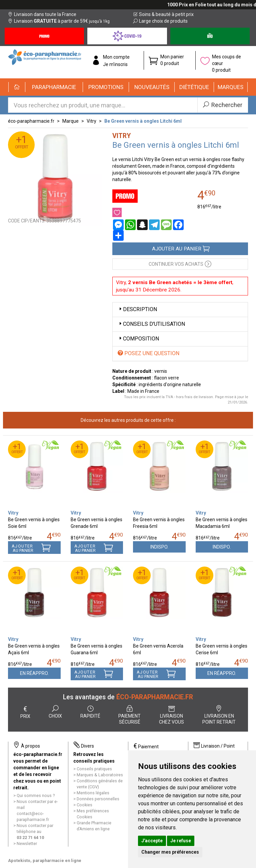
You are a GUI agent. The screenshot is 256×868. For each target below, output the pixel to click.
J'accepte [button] (152, 841)
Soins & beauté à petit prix (163, 14)
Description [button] (137, 309)
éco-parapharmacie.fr (31, 121)
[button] (54, 87)
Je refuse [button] (181, 841)
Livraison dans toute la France (42, 14)
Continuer (180, 264)
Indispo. (159, 547)
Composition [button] (138, 339)
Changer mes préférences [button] (170, 852)
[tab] (180, 310)
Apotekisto (45, 860)
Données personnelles (98, 799)
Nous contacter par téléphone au (35, 831)
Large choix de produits (160, 21)
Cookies (84, 805)
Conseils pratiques (94, 769)
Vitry (91, 121)
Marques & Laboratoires (100, 775)
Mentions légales (93, 793)
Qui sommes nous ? (36, 795)
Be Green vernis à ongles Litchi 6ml (143, 121)
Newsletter (27, 843)
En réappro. (34, 673)
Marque (70, 121)
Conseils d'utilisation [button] (151, 324)
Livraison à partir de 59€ (59, 21)
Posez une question (148, 353)
